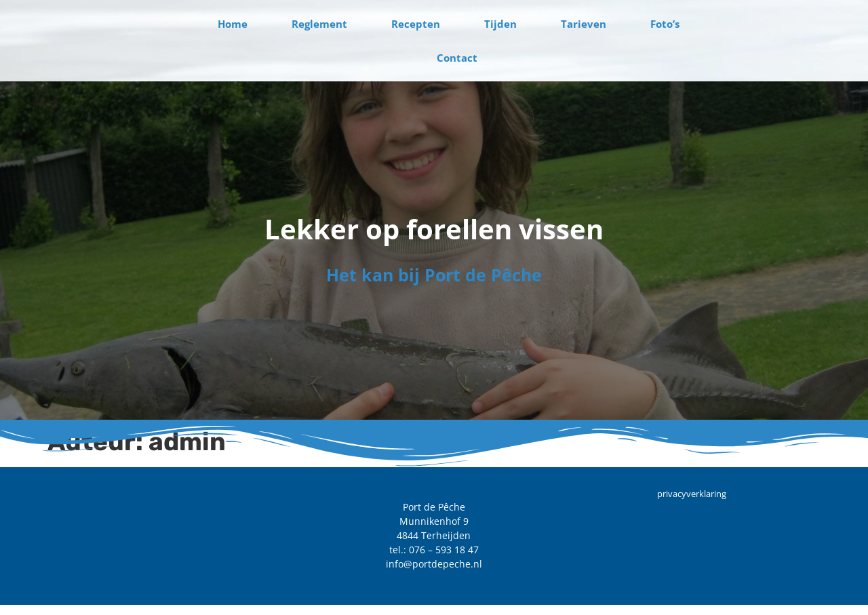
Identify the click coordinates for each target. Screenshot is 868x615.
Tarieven (584, 24)
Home (233, 24)
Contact (457, 58)
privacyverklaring (692, 494)
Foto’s (665, 24)
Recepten (416, 24)
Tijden (500, 24)
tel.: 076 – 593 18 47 (434, 550)
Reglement (319, 24)
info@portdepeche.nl (434, 564)
